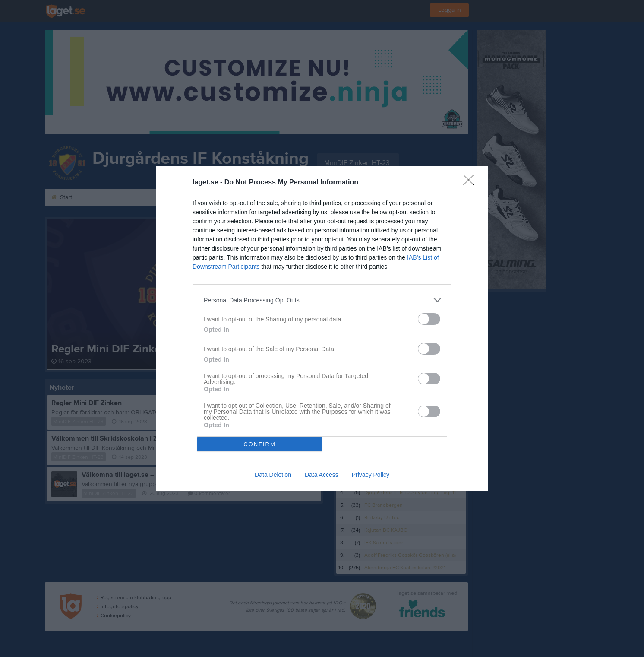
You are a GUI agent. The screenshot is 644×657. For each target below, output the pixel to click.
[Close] (471, 183)
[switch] (429, 319)
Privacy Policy (371, 475)
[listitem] (322, 300)
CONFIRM (260, 444)
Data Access (322, 475)
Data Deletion (273, 475)
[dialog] (322, 328)
